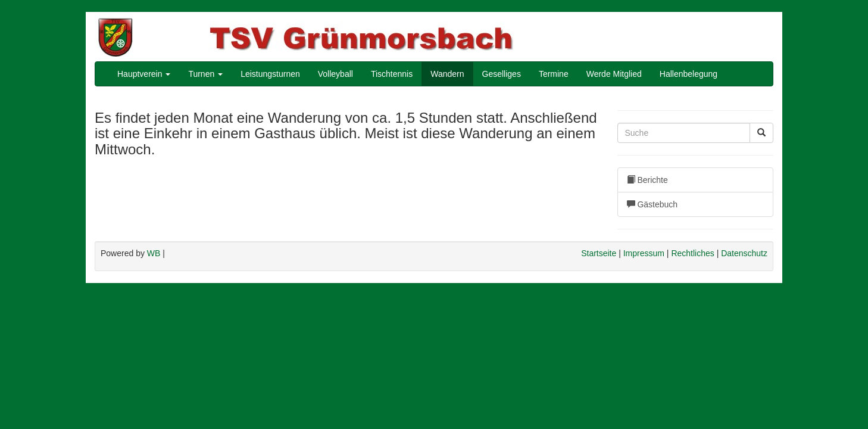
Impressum (644, 253)
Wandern (447, 74)
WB (154, 253)
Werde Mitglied (614, 74)
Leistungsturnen (270, 74)
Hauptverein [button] (144, 74)
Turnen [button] (205, 74)
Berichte (647, 180)
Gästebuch (652, 204)
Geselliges (502, 74)
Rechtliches (692, 253)
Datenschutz (744, 253)
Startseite (599, 253)
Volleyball (335, 74)
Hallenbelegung (689, 74)
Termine (554, 74)
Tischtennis (392, 74)
